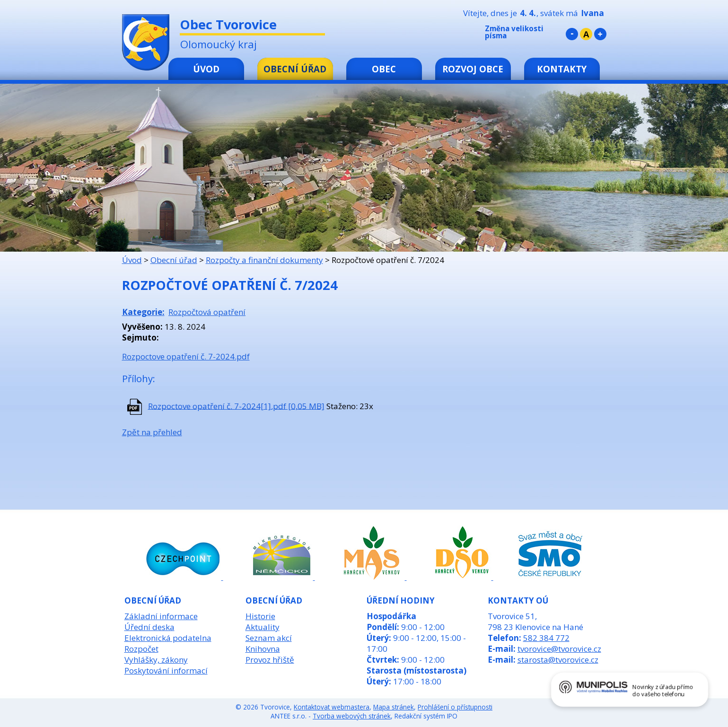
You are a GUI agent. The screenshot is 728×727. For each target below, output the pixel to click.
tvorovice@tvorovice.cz (559, 649)
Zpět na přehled (152, 432)
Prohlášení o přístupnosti (455, 707)
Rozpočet (141, 649)
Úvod (206, 69)
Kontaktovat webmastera (332, 707)
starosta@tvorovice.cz (558, 660)
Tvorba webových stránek (352, 716)
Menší (572, 34)
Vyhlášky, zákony (156, 660)
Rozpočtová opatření (207, 312)
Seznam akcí (269, 638)
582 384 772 (546, 638)
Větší (600, 34)
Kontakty (562, 69)
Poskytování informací (166, 670)
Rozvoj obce (473, 69)
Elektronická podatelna (168, 638)
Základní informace (161, 616)
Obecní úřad (295, 69)
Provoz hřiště (270, 660)
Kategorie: (143, 312)
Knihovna (263, 649)
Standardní (586, 34)
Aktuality (263, 627)
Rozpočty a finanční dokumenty (264, 260)
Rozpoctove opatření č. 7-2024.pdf (186, 356)
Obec (384, 69)
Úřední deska (149, 627)
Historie (260, 616)
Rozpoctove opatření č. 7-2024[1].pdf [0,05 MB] (236, 406)
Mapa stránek (394, 707)
